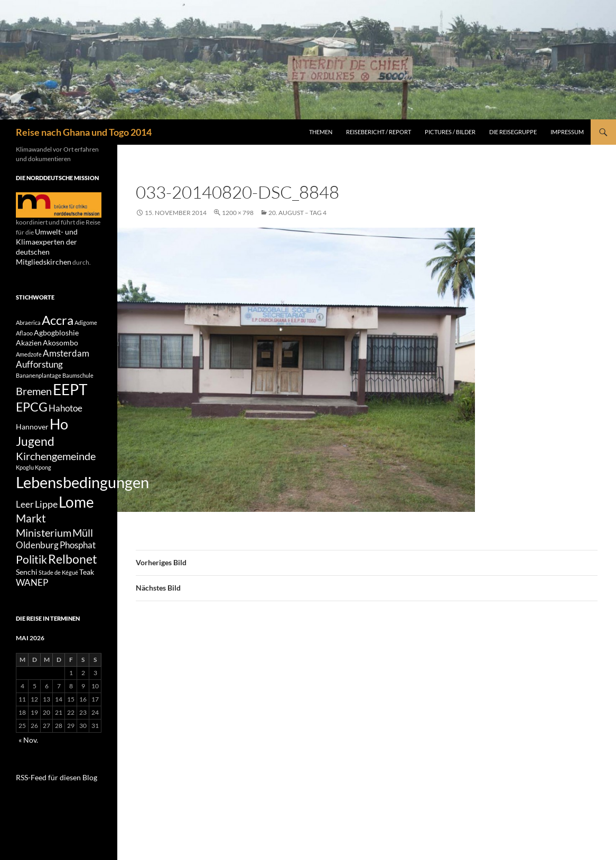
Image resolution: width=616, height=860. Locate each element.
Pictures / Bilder (450, 132)
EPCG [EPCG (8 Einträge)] (32, 408)
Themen (321, 132)
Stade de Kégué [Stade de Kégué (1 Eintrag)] (58, 599)
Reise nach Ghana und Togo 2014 (84, 132)
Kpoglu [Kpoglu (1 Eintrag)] (25, 478)
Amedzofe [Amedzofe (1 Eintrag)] (29, 349)
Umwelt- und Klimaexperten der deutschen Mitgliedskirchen (57, 241)
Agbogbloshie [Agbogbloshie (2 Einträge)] (56, 325)
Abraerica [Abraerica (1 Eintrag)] (28, 312)
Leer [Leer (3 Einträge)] (25, 520)
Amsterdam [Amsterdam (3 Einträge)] (66, 348)
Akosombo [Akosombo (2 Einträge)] (60, 336)
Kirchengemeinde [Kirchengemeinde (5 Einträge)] (56, 465)
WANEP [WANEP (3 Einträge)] (32, 611)
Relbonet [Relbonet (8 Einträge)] (73, 583)
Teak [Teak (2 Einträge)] (87, 598)
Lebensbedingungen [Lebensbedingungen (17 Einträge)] (82, 494)
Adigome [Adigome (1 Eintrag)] (86, 312)
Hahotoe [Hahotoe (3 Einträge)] (66, 410)
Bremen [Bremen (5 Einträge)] (34, 389)
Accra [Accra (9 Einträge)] (58, 309)
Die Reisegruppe (513, 132)
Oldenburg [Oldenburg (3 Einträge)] (37, 568)
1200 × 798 (238, 213)
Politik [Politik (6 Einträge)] (31, 584)
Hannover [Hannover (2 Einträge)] (32, 431)
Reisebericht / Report (379, 132)
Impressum (567, 132)
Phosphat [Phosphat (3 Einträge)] (78, 568)
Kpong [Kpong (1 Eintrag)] (43, 478)
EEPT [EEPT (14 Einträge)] (70, 388)
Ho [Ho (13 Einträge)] (59, 428)
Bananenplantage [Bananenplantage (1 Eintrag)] (39, 372)
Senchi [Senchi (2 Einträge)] (27, 598)
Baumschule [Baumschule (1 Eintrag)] (78, 372)
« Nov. (27, 768)
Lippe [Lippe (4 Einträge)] (46, 519)
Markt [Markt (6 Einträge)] (31, 537)
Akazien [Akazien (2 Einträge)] (29, 336)
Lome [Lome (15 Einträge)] (76, 517)
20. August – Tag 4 (297, 213)
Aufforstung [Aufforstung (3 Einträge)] (39, 361)
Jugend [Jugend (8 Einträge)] (35, 448)
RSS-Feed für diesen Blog (50, 804)
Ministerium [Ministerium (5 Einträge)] (44, 554)
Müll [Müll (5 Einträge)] (83, 554)
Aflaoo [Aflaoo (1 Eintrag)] (24, 325)
